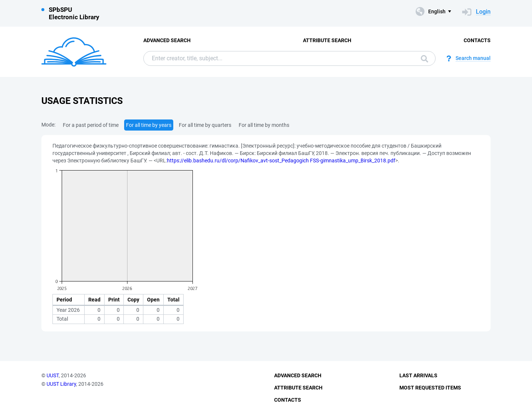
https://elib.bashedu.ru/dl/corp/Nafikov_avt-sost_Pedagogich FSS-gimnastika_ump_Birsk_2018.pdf (281, 161)
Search (424, 59)
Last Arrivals (418, 375)
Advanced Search (167, 40)
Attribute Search (327, 40)
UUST (53, 375)
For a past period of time (91, 125)
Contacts (477, 40)
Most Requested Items (430, 388)
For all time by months (264, 125)
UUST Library (61, 384)
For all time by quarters (205, 125)
